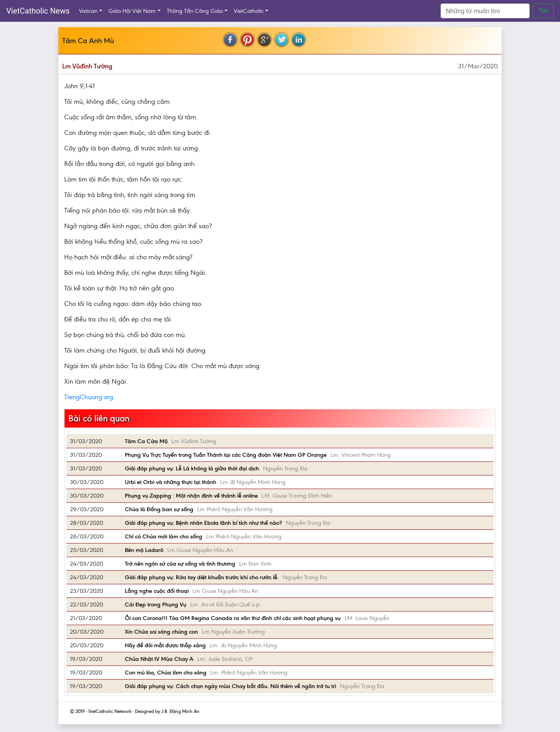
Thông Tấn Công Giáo (195, 11)
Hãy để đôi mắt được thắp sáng (165, 645)
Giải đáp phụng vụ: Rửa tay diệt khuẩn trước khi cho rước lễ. (202, 577)
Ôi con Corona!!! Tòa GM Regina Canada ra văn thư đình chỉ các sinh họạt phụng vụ (233, 618)
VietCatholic (249, 11)
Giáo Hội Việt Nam (132, 11)
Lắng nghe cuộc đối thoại (157, 591)
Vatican (88, 11)
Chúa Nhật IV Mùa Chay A (159, 659)
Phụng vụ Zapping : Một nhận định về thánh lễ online (191, 496)
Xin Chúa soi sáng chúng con (161, 632)
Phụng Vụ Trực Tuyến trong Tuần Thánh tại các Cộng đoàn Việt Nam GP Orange (226, 455)
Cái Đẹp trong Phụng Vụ (156, 604)
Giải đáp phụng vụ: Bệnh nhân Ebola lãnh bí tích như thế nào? (203, 523)
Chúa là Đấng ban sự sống (159, 509)
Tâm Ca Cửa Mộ (146, 441)
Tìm (543, 11)
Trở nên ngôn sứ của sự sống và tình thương (180, 564)
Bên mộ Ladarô (144, 550)
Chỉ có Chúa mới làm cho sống (164, 536)
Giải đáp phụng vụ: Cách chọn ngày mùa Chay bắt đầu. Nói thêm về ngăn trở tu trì (230, 686)
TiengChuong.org (89, 397)
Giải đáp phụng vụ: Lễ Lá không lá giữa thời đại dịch (192, 468)
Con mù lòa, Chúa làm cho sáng (166, 673)
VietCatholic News (38, 11)
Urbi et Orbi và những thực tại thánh (171, 482)
